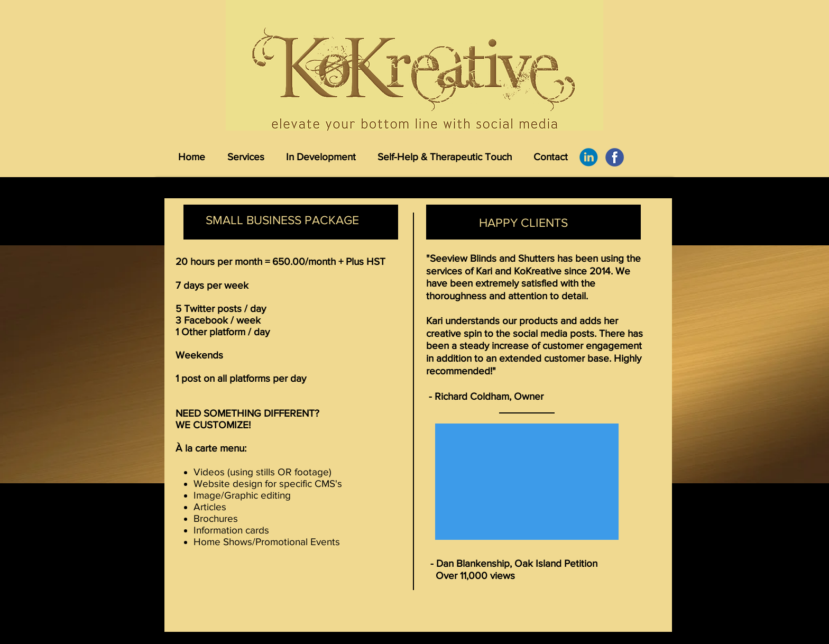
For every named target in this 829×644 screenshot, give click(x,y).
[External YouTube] (527, 482)
